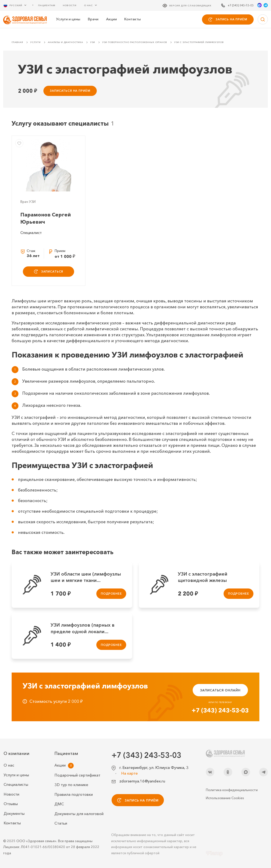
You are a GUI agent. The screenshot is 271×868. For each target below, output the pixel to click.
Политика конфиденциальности (232, 790)
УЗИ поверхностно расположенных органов (135, 43)
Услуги (35, 43)
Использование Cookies (225, 798)
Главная (17, 43)
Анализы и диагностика (65, 43)
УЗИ (93, 43)
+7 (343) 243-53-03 (220, 711)
